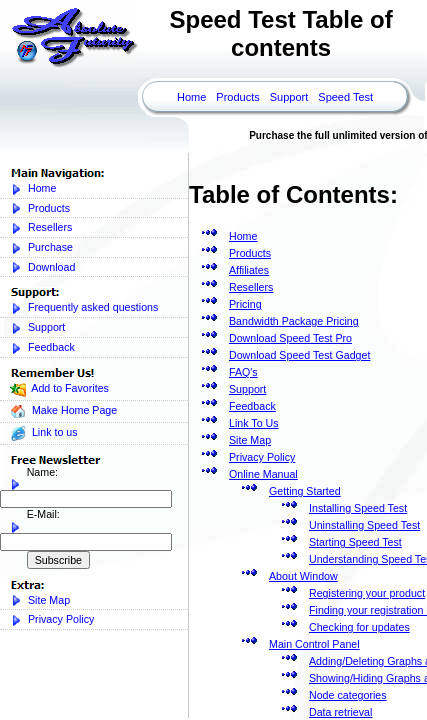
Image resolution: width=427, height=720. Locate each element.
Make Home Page (63, 411)
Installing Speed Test (358, 508)
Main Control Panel (314, 644)
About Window (303, 576)
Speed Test (345, 97)
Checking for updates (359, 627)
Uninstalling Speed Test (364, 525)
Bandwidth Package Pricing (294, 321)
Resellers (41, 227)
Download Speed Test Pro (290, 338)
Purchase (41, 247)
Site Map (40, 600)
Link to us (44, 433)
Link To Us (254, 423)
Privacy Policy (52, 619)
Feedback (42, 347)
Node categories (348, 695)
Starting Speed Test (355, 542)
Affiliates (249, 270)
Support (289, 97)
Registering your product (367, 593)
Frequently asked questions (84, 307)
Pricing (245, 304)
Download (42, 267)
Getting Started (305, 491)
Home (191, 97)
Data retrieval (340, 712)
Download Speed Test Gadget (299, 355)
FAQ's (243, 372)
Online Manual (263, 474)
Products (237, 97)
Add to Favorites (59, 389)
